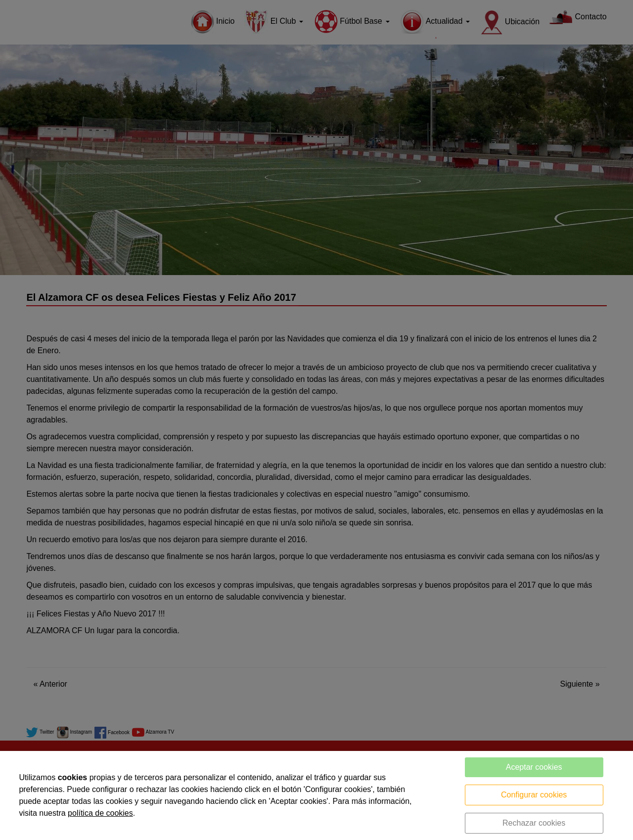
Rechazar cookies (534, 823)
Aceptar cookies (534, 767)
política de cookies (100, 813)
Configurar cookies (534, 795)
